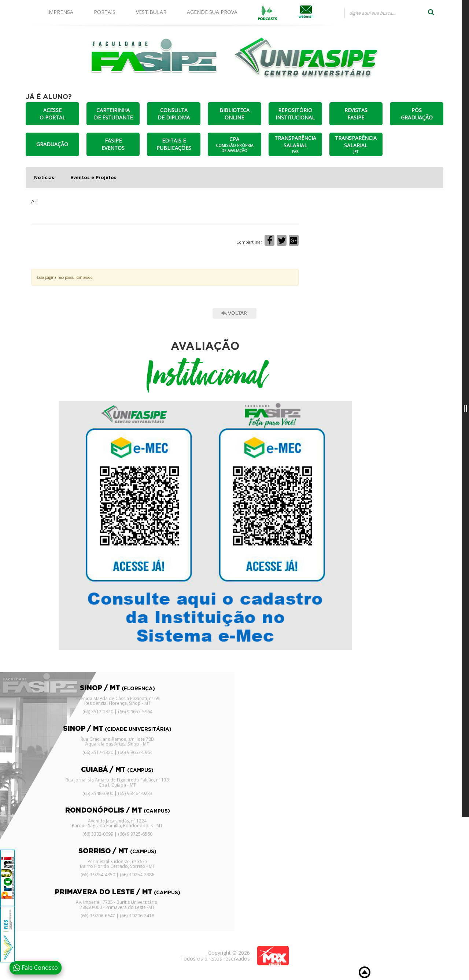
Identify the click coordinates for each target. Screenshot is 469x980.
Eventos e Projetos (93, 178)
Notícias (44, 178)
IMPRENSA (60, 12)
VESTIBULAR (151, 12)
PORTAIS (105, 12)
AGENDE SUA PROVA (212, 12)
